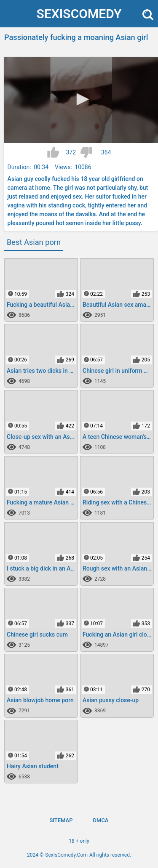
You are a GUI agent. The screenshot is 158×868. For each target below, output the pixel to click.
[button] (81, 99)
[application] (81, 100)
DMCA (101, 820)
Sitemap (61, 820)
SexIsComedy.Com (66, 855)
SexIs (79, 14)
